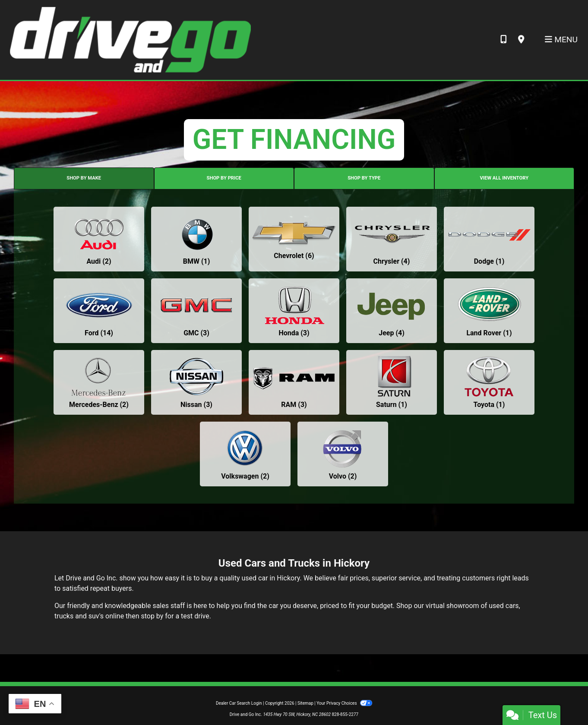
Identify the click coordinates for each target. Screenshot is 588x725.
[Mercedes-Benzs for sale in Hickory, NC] (99, 382)
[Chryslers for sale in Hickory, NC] (392, 239)
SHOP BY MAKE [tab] (84, 178)
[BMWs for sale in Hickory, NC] (196, 239)
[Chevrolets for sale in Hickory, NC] (294, 239)
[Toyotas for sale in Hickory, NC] (489, 382)
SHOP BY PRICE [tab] (224, 178)
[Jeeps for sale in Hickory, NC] (392, 311)
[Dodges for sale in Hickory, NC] (489, 239)
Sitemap (305, 703)
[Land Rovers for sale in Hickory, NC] (489, 311)
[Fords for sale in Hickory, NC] (99, 311)
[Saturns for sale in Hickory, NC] (392, 382)
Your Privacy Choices (344, 703)
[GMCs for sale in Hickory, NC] (196, 311)
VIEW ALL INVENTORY (504, 178)
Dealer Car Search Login (239, 703)
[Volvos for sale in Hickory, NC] (343, 454)
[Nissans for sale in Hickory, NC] (196, 382)
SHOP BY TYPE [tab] (364, 178)
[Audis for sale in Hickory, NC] (99, 239)
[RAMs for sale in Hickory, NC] (294, 382)
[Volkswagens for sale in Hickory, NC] (245, 454)
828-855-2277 (345, 714)
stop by (152, 616)
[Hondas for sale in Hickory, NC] (294, 311)
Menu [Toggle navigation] (561, 39)
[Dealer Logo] (130, 39)
